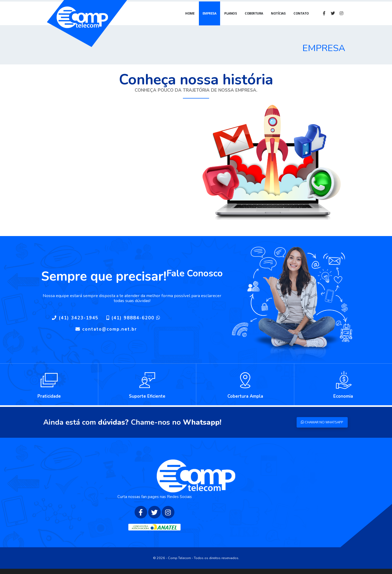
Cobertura (254, 18)
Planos (230, 18)
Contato (301, 18)
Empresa (209, 18)
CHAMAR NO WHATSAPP (320, 422)
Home (190, 18)
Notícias (278, 18)
